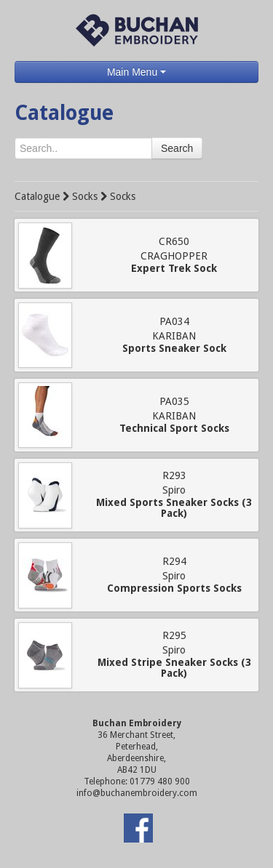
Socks (85, 196)
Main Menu (136, 72)
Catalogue (37, 196)
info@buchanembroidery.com (137, 793)
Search (177, 148)
